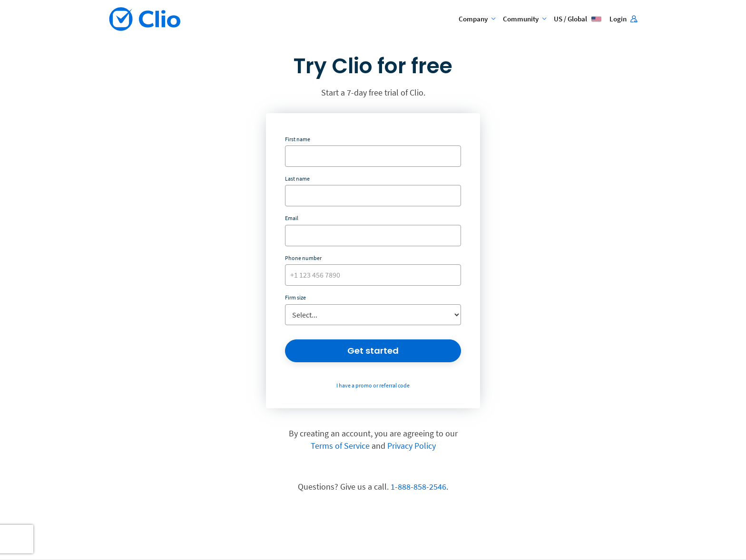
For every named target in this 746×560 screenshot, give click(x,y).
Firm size (295, 297)
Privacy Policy (412, 446)
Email (292, 218)
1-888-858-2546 (418, 487)
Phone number (303, 258)
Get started (373, 351)
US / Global (578, 19)
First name (298, 139)
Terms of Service (340, 446)
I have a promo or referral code (373, 385)
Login (623, 19)
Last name (297, 179)
